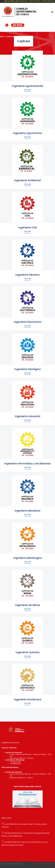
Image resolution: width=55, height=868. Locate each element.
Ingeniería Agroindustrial (27, 86)
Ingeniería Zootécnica (27, 699)
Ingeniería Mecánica (27, 511)
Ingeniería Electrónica (27, 322)
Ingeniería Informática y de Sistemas (28, 464)
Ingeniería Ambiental (28, 180)
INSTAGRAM (46, 864)
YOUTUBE (50, 865)
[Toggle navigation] (52, 12)
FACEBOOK (35, 864)
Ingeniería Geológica (27, 369)
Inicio (2, 37)
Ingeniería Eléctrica (27, 275)
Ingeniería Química (28, 652)
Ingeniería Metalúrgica (28, 558)
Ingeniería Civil (27, 228)
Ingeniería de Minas (28, 605)
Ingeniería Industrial (28, 416)
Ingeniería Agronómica (27, 133)
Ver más (28, 90)
